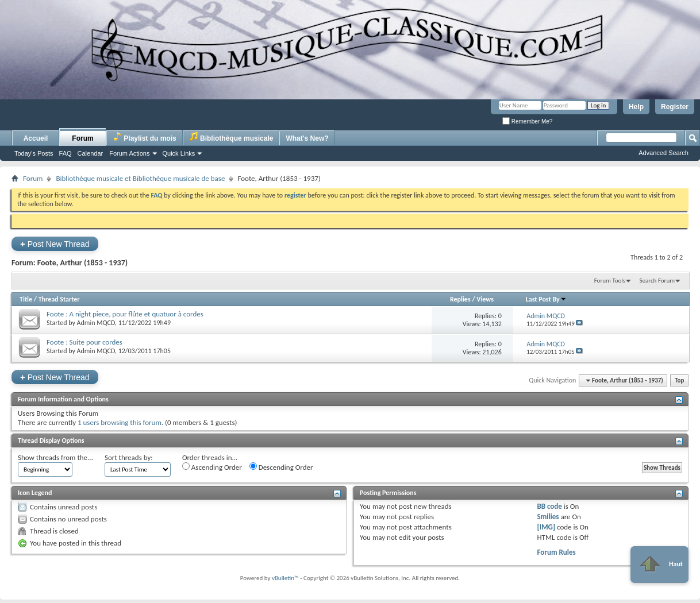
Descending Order (281, 467)
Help (636, 107)
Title (26, 299)
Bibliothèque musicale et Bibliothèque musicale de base (140, 178)
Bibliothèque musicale (231, 137)
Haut (659, 565)
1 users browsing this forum (120, 422)
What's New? (307, 138)
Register (675, 107)
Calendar (91, 153)
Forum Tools (610, 281)
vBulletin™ (285, 578)
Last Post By (546, 299)
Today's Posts (34, 153)
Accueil (36, 138)
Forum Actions (129, 153)
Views (485, 299)
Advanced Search (664, 153)
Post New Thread (55, 244)
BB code (549, 506)
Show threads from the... (55, 457)
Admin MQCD (96, 323)
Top (679, 380)
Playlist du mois (145, 137)
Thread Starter (59, 299)
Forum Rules (556, 552)
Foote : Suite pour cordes (84, 342)
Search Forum (657, 281)
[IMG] (546, 527)
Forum (82, 138)
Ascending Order (212, 467)
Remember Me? (527, 121)
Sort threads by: (129, 457)
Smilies (548, 517)
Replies (460, 299)
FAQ (66, 153)
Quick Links (179, 153)
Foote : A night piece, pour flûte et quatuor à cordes (125, 314)
